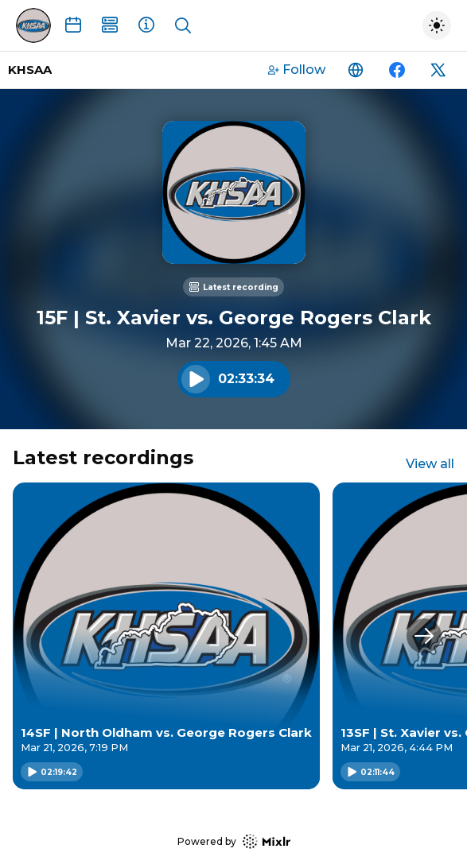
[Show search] (183, 25)
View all (430, 464)
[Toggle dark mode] (437, 25)
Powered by (234, 841)
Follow (297, 70)
